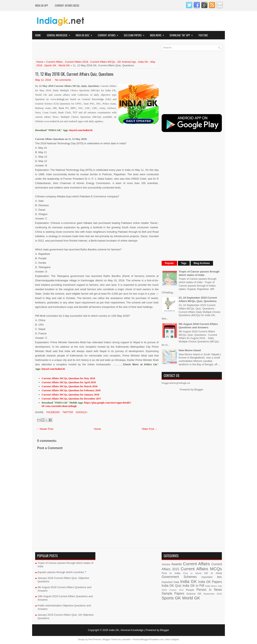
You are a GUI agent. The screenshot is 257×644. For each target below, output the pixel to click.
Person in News (209, 590)
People (190, 590)
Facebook (53, 412)
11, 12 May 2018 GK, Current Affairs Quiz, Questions (74, 74)
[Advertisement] (82, 50)
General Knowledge (60, 34)
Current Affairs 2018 (77, 62)
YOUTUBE (203, 35)
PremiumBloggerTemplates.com (148, 639)
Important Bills (212, 577)
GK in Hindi (213, 573)
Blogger (199, 390)
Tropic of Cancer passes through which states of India (199, 273)
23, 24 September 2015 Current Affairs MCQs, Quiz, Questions (198, 299)
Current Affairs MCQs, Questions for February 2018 (71, 390)
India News (158, 34)
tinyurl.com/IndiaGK (53, 369)
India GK (143, 62)
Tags (184, 263)
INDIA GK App (42, 5)
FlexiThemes (95, 639)
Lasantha (126, 639)
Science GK (194, 594)
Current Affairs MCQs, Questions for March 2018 (70, 386)
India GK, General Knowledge (126, 630)
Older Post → (150, 429)
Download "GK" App (183, 34)
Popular (169, 263)
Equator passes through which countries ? (62, 572)
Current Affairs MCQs (67, 5)
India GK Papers (210, 582)
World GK (64, 65)
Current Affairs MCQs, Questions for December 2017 (71, 399)
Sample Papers (173, 593)
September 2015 (213, 594)
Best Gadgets (172, 639)
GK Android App (127, 62)
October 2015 (176, 590)
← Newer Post (45, 429)
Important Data (170, 582)
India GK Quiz (85, 34)
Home (38, 35)
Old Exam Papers (135, 34)
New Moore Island (190, 350)
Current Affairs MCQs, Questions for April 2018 (69, 382)
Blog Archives (202, 263)
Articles (166, 564)
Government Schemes (179, 577)
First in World (192, 573)
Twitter (67, 412)
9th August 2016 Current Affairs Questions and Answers (198, 326)
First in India (171, 573)
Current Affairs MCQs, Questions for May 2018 (68, 378)
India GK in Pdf (193, 586)
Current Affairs (109, 34)
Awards (176, 564)
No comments (63, 80)
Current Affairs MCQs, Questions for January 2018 (71, 395)
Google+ (81, 412)
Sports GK (50, 65)
